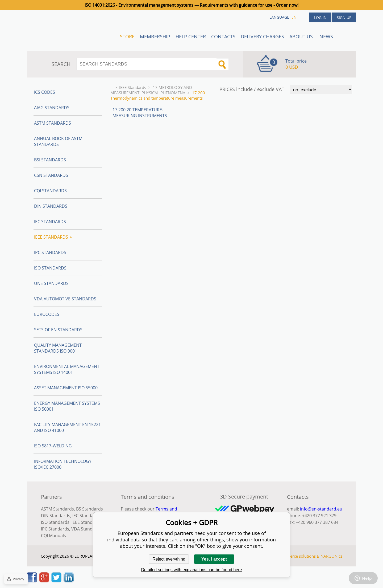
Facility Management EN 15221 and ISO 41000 (67, 427)
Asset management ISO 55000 (66, 388)
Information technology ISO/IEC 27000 (63, 464)
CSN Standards (51, 175)
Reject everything (169, 559)
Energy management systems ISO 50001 (67, 406)
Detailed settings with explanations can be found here (192, 570)
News (326, 36)
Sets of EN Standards (58, 330)
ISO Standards (50, 268)
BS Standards (89, 509)
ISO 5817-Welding (53, 446)
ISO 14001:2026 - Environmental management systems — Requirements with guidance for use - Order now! (191, 5)
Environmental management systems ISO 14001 (67, 369)
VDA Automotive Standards (65, 299)
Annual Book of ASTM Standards (58, 141)
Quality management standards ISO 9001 (58, 348)
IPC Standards (50, 252)
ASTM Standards (53, 123)
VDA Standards (86, 529)
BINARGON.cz (330, 556)
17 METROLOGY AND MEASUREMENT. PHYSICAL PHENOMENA (151, 90)
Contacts (223, 36)
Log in (320, 17)
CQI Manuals (53, 536)
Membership (155, 36)
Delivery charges (262, 36)
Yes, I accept (214, 559)
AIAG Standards (52, 108)
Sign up (344, 17)
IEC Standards (50, 222)
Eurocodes (47, 314)
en (294, 17)
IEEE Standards (133, 87)
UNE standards (51, 283)
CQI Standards (50, 191)
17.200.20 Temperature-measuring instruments (140, 113)
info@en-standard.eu (321, 509)
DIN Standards (51, 206)
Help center (191, 36)
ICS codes (45, 92)
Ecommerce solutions (296, 556)
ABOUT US (302, 36)
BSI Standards (50, 160)
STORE (127, 36)
